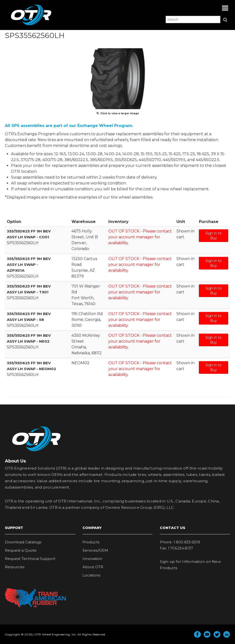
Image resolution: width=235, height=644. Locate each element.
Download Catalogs (23, 542)
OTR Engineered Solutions (31, 25)
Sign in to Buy (214, 236)
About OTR (93, 567)
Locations (91, 575)
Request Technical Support (30, 559)
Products (91, 542)
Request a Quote (21, 550)
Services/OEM (95, 550)
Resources (15, 567)
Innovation (92, 559)
